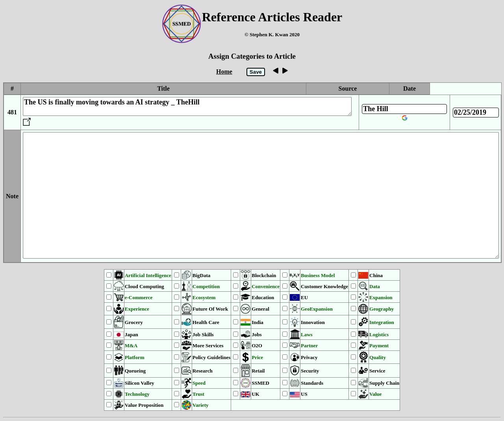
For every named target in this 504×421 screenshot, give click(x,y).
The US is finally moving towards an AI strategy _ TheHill (187, 106)
